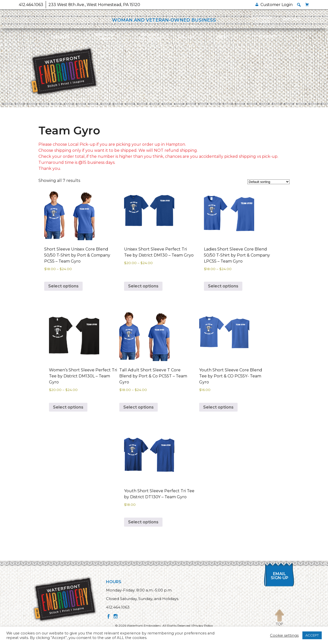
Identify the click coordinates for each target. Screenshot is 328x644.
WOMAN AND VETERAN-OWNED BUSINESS (164, 20)
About (223, 37)
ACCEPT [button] (312, 635)
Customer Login (277, 5)
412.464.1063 (31, 5)
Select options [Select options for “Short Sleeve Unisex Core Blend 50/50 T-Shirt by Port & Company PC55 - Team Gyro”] (63, 286)
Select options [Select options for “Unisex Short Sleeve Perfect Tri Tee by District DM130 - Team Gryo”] (143, 286)
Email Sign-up (280, 576)
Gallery (186, 37)
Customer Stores (262, 20)
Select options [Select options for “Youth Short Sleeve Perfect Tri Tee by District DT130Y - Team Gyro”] (143, 522)
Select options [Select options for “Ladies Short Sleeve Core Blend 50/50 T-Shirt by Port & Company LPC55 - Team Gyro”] (223, 286)
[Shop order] (268, 182)
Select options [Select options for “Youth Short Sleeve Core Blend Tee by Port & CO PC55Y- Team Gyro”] (218, 407)
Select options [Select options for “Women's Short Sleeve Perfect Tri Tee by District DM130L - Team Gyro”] (68, 407)
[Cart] (307, 5)
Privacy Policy (203, 626)
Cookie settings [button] (284, 635)
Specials (292, 19)
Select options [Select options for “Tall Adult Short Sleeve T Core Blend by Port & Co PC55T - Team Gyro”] (139, 407)
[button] (299, 5)
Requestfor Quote (150, 37)
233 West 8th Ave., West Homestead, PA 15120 (94, 5)
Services (61, 37)
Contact (268, 37)
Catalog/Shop (105, 37)
